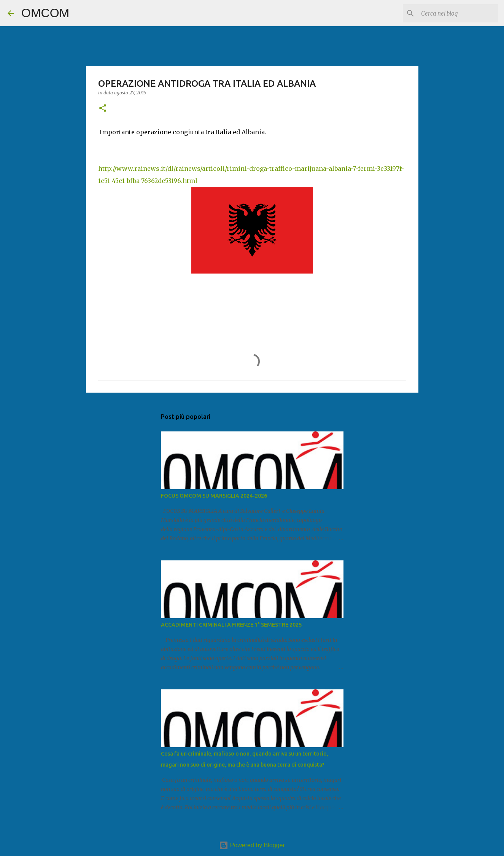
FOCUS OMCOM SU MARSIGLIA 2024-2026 (214, 496)
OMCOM (45, 13)
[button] (103, 109)
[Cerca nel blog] (458, 13)
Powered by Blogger (252, 845)
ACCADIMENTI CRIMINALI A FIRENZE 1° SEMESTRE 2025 (231, 625)
